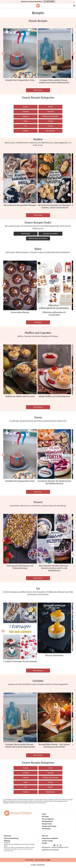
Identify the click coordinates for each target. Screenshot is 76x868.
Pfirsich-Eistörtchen (54, 655)
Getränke (26, 112)
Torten (50, 107)
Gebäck (50, 121)
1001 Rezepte (46, 829)
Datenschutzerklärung (11, 838)
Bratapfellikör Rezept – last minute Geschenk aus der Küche (54, 746)
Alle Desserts (38, 407)
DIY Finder (45, 817)
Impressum (8, 836)
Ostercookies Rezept (20, 312)
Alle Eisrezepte (38, 670)
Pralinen (26, 131)
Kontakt (44, 843)
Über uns (45, 836)
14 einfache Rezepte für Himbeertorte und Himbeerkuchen (54, 482)
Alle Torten (38, 492)
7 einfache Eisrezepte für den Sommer (20, 661)
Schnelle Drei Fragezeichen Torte (20, 80)
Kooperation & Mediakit (50, 838)
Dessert (50, 126)
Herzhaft (50, 112)
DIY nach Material (48, 819)
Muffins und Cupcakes (50, 116)
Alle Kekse (38, 322)
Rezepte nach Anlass (50, 234)
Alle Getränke (38, 755)
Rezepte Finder (47, 824)
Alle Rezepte (38, 90)
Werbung (7, 841)
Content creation (47, 841)
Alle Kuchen (38, 215)
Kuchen (26, 107)
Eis (26, 126)
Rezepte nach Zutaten (49, 826)
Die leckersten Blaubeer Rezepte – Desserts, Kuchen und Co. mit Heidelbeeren (54, 568)
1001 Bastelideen (47, 821)
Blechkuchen (50, 131)
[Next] (73, 54)
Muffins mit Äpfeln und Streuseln (20, 396)
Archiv (44, 814)
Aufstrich (26, 116)
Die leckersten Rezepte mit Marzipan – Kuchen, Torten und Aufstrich (54, 206)
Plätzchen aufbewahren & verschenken (54, 313)
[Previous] (3, 54)
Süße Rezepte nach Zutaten (38, 238)
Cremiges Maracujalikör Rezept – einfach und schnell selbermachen (54, 81)
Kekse (26, 121)
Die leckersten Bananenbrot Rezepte (20, 205)
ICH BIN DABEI (49, 2)
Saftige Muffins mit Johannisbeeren (54, 396)
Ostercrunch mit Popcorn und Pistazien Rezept (20, 567)
